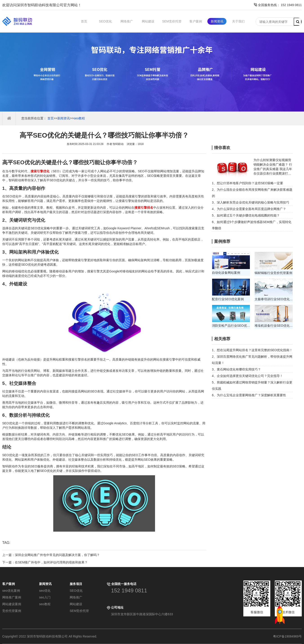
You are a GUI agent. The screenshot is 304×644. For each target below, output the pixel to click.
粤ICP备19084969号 (287, 636)
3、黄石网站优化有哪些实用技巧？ (236, 369)
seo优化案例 (11, 591)
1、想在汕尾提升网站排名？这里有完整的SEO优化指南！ (252, 350)
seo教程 (79, 118)
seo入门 (45, 597)
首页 (84, 21)
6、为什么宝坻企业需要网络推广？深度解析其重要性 (249, 395)
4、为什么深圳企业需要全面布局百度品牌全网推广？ (249, 209)
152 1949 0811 (129, 590)
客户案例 (196, 21)
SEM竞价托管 (172, 21)
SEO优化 (105, 21)
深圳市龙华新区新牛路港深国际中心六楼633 (142, 614)
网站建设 (148, 21)
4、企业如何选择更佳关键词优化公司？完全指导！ (247, 376)
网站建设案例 (12, 604)
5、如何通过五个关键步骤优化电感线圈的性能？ (246, 215)
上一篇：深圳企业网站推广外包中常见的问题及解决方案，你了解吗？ (51, 555)
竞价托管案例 (12, 611)
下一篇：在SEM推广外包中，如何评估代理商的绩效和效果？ (45, 562)
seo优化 (45, 591)
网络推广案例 (12, 597)
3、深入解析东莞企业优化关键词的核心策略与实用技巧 (251, 202)
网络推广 (127, 21)
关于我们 (238, 21)
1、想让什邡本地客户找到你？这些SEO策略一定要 (247, 183)
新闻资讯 (217, 21)
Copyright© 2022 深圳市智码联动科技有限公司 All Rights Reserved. (51, 636)
